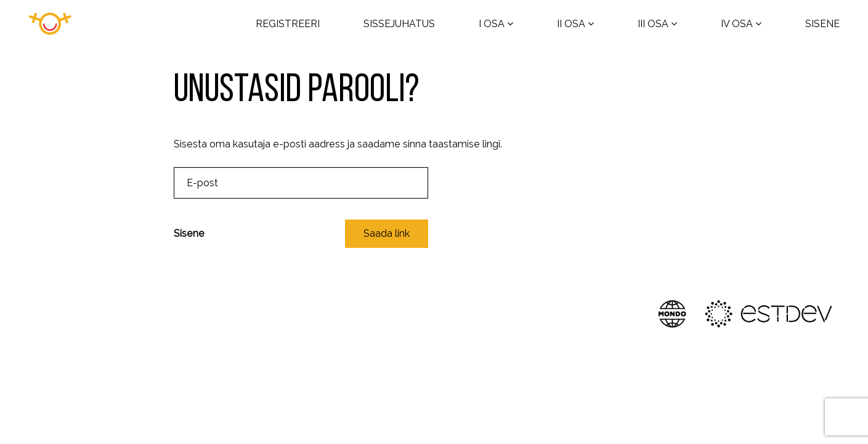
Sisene (189, 233)
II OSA (571, 24)
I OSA (492, 24)
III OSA (653, 24)
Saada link (387, 233)
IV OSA (737, 24)
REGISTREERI (288, 24)
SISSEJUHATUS (399, 24)
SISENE (822, 24)
